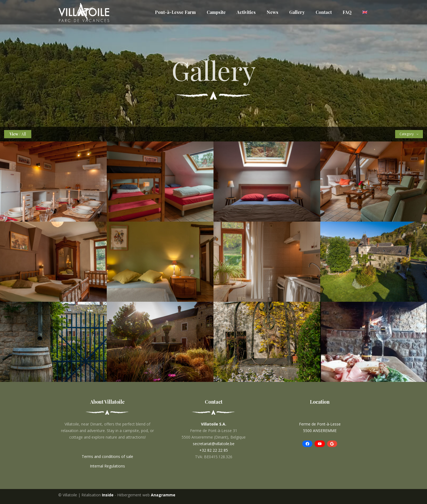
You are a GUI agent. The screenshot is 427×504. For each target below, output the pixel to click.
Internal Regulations (107, 466)
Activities (246, 12)
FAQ (347, 12)
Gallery (297, 12)
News (272, 12)
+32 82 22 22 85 (214, 450)
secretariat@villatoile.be (214, 444)
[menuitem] (365, 12)
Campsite (216, 12)
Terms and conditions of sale (107, 456)
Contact (324, 12)
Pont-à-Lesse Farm (175, 12)
